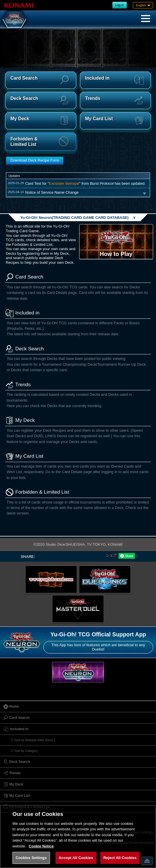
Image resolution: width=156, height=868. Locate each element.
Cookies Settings (31, 858)
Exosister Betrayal (64, 183)
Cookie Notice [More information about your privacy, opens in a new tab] (41, 846)
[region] (78, 836)
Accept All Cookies (76, 858)
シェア (111, 555)
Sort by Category (26, 751)
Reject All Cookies (120, 858)
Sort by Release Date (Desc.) (35, 740)
